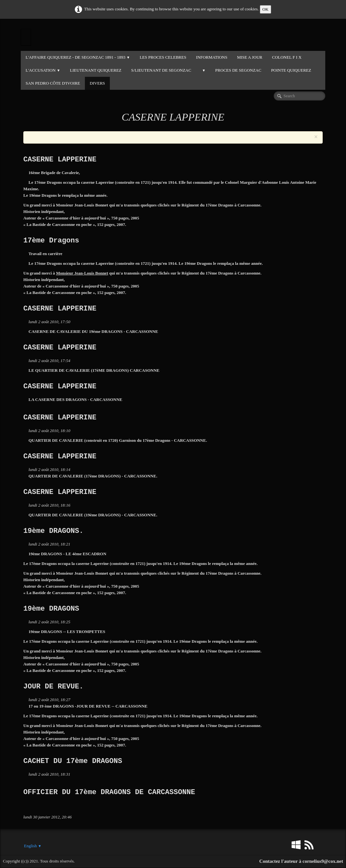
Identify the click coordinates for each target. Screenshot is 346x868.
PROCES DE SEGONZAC (238, 70)
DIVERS (97, 83)
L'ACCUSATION (43, 70)
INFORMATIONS (212, 57)
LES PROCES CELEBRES (163, 57)
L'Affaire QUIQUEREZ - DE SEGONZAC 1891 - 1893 (78, 57)
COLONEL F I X (287, 57)
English (33, 846)
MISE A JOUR (250, 57)
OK (265, 9)
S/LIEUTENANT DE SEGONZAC (161, 70)
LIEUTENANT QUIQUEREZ (96, 70)
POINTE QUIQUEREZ (291, 70)
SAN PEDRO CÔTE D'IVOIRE (53, 83)
